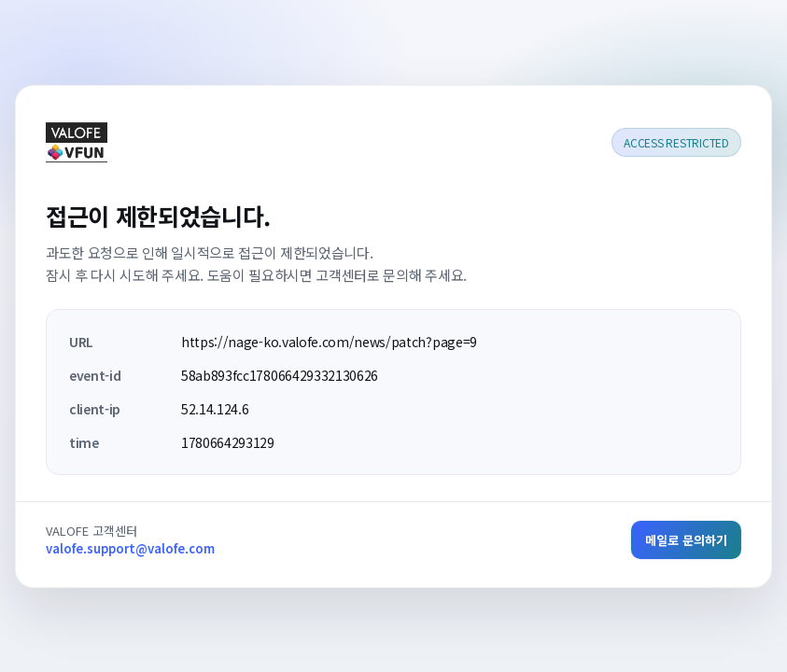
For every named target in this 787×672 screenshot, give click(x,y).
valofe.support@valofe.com (130, 548)
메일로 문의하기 (686, 540)
